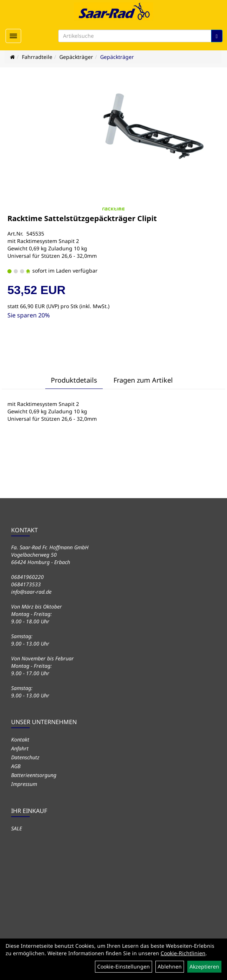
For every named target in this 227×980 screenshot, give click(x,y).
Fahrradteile (37, 57)
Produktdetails (74, 380)
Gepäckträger (76, 57)
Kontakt (20, 739)
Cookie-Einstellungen (124, 966)
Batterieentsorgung (34, 775)
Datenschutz (25, 757)
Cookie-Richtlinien (183, 953)
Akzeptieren (204, 966)
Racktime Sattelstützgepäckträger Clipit (82, 218)
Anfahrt (20, 748)
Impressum (24, 784)
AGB (16, 766)
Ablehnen (170, 966)
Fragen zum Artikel (143, 380)
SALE (17, 828)
